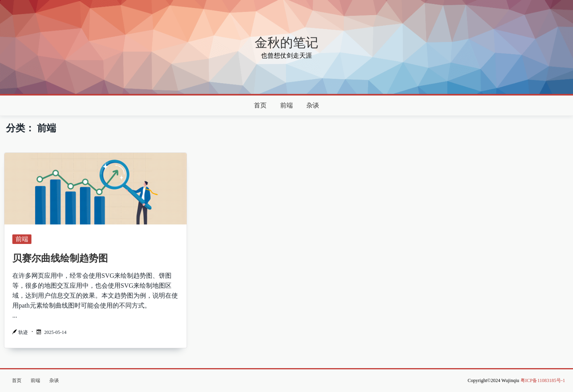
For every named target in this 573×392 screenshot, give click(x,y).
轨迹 (23, 332)
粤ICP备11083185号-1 (543, 380)
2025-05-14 (55, 332)
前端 (286, 105)
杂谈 (313, 105)
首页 (260, 105)
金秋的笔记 (286, 43)
